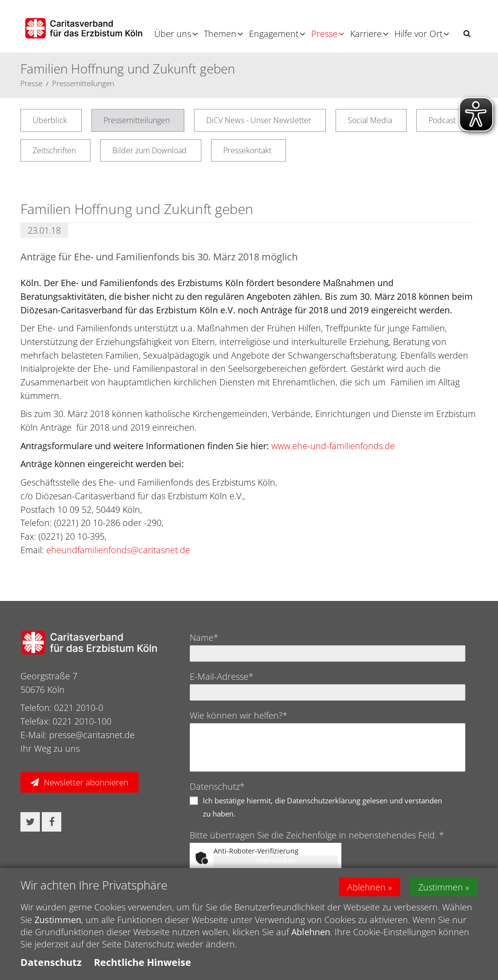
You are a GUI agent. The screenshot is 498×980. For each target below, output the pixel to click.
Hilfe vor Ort (418, 34)
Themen (220, 34)
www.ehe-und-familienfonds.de (333, 446)
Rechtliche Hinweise (142, 965)
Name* (204, 637)
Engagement (274, 34)
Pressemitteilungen (83, 83)
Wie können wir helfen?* (239, 715)
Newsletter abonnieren (86, 782)
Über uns (173, 34)
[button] (467, 33)
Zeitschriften (54, 150)
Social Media (370, 120)
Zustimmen (441, 890)
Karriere (366, 34)
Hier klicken (276, 861)
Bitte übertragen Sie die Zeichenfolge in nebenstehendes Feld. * (317, 835)
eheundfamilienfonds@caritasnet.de (118, 550)
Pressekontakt (247, 150)
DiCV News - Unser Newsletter (259, 120)
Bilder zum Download (150, 150)
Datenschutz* (217, 786)
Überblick (50, 120)
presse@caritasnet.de (92, 735)
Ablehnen (366, 890)
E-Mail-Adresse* (222, 676)
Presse (324, 34)
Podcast (442, 120)
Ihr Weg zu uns (50, 748)
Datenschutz (51, 965)
